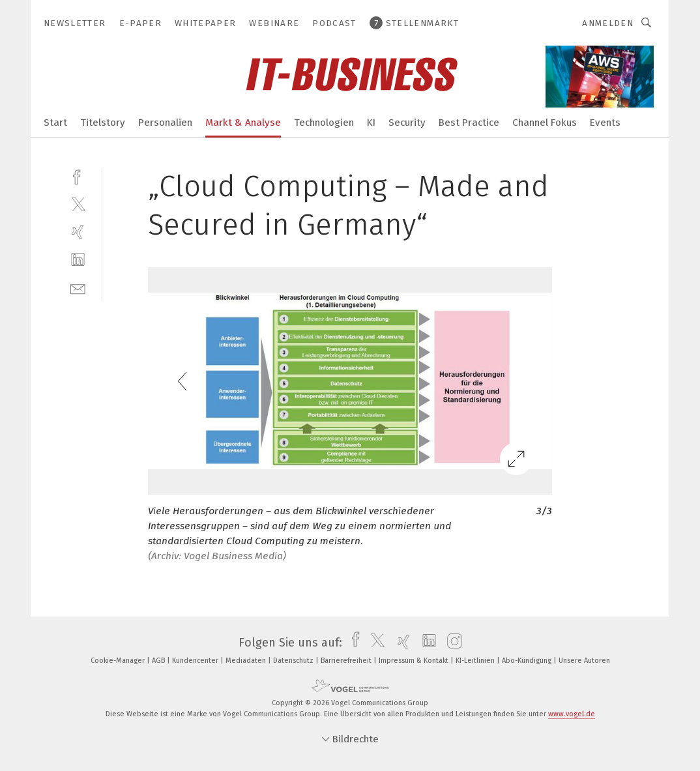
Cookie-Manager (119, 661)
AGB (159, 661)
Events (605, 123)
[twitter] (78, 204)
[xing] (78, 232)
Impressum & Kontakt (415, 661)
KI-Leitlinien (476, 661)
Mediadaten (247, 661)
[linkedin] (78, 260)
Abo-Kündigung (528, 661)
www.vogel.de (572, 714)
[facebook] (78, 176)
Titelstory (103, 123)
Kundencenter (196, 661)
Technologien (324, 123)
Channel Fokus (545, 123)
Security (407, 123)
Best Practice (469, 123)
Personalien (165, 123)
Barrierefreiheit (347, 661)
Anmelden (608, 23)
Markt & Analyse (243, 123)
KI (371, 123)
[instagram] (451, 643)
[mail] (78, 288)
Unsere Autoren (584, 661)
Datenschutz (294, 661)
